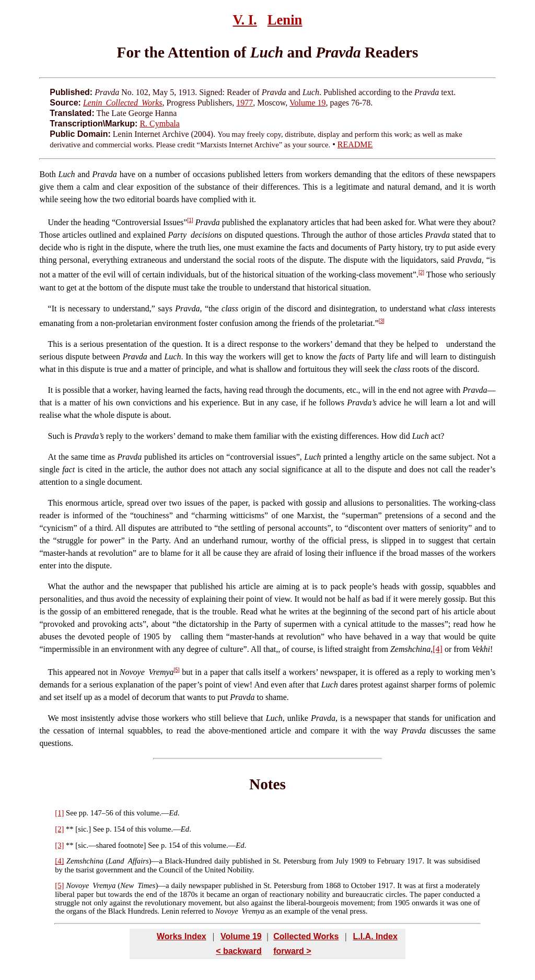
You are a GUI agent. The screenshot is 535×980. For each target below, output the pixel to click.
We (54, 718)
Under (59, 222)
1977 (245, 103)
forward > (292, 951)
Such (56, 436)
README (355, 144)
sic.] (84, 829)
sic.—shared (97, 845)
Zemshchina (85, 861)
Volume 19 (307, 103)
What (57, 586)
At (52, 457)
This (55, 344)
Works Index (182, 936)
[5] (177, 670)
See (71, 813)
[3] (382, 321)
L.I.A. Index (375, 936)
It (54, 308)
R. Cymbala (159, 124)
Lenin (285, 20)
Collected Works (306, 936)
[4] (438, 649)
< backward (239, 951)
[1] (190, 220)
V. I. (245, 20)
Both (48, 174)
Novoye (77, 885)
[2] (421, 272)
